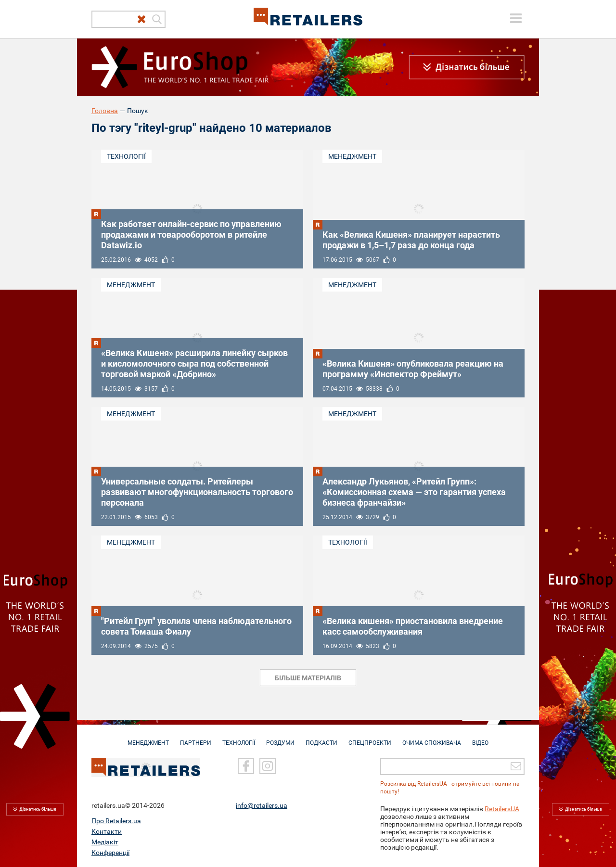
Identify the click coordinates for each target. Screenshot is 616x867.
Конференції (110, 852)
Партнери (196, 738)
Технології (126, 156)
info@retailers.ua (262, 805)
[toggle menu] (516, 18)
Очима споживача (432, 738)
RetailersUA (502, 808)
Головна (105, 111)
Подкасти (321, 738)
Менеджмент (352, 156)
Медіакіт (105, 841)
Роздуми (280, 738)
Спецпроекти (370, 738)
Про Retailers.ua (116, 820)
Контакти (107, 831)
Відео (480, 738)
